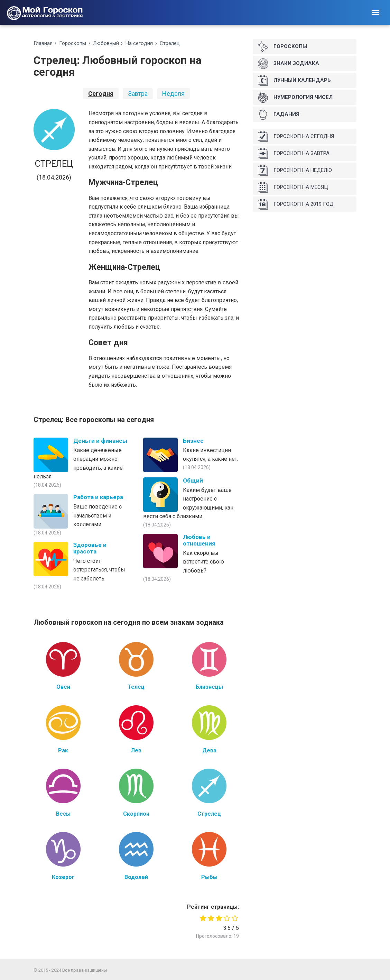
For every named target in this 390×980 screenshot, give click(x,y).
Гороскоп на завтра (294, 154)
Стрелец (170, 43)
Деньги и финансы (100, 441)
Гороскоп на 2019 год (296, 204)
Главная (43, 43)
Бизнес (193, 441)
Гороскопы (73, 43)
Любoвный (106, 43)
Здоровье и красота (90, 548)
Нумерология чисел (295, 98)
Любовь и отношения (199, 540)
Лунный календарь (294, 81)
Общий (193, 480)
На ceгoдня (139, 43)
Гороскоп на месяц (293, 187)
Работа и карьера (98, 497)
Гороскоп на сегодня (296, 137)
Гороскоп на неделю (295, 171)
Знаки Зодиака (289, 64)
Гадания (279, 115)
